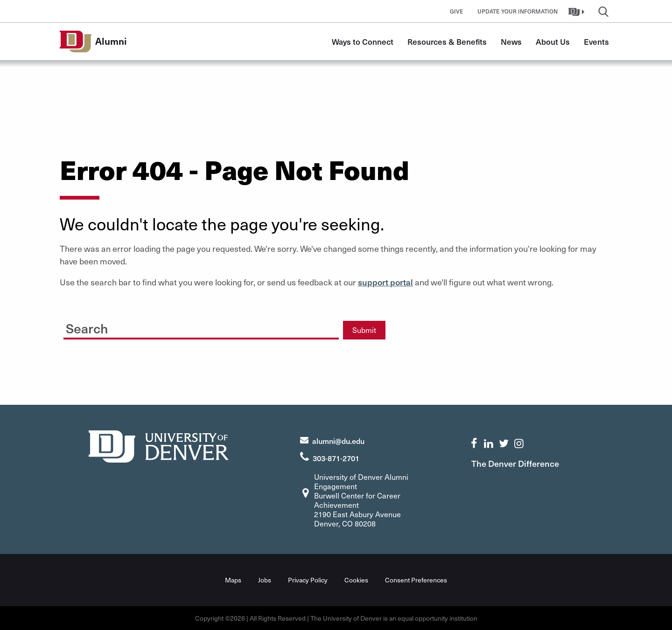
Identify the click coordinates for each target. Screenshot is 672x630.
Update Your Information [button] (518, 11)
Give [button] (457, 11)
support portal (385, 282)
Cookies (356, 580)
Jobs (265, 580)
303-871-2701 (336, 458)
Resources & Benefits (447, 42)
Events (596, 42)
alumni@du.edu (338, 441)
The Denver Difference (515, 463)
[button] (577, 11)
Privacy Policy (308, 580)
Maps (233, 580)
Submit (364, 330)
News (511, 42)
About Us (553, 42)
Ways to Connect (363, 42)
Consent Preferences (416, 580)
